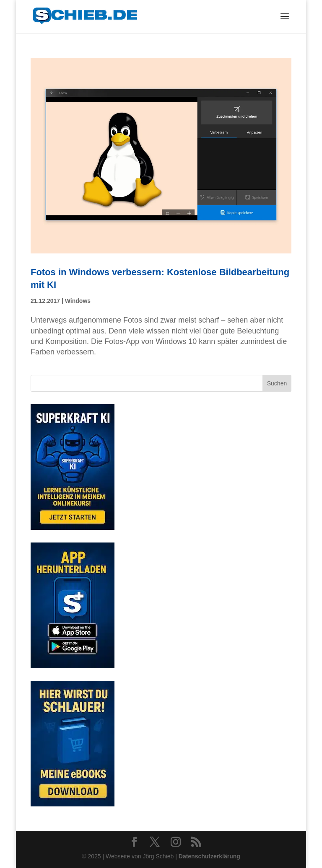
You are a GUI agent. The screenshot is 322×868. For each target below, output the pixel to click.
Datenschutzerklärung (209, 856)
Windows (78, 301)
